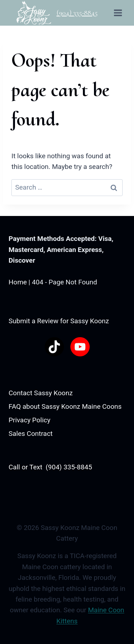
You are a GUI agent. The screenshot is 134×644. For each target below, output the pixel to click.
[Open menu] (118, 13)
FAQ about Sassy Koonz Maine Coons (65, 406)
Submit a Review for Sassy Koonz (59, 321)
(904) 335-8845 (77, 13)
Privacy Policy (29, 420)
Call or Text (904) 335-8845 (50, 467)
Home (18, 282)
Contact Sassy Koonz (41, 393)
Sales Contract (31, 434)
